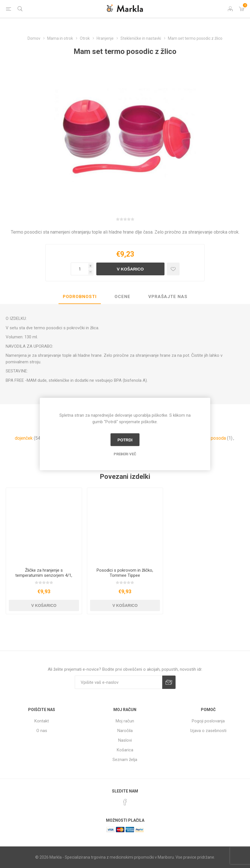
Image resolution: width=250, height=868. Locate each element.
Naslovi (125, 740)
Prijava (169, 682)
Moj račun (125, 721)
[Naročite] (118, 682)
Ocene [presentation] (122, 297)
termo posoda (212, 438)
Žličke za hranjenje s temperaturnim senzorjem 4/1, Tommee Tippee (44, 575)
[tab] (80, 297)
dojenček (24, 438)
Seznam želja (125, 760)
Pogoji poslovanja (208, 721)
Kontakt (42, 721)
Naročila (125, 731)
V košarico (130, 269)
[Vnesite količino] (80, 269)
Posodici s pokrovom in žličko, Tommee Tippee (125, 573)
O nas (42, 731)
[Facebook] (125, 802)
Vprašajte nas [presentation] (168, 297)
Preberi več (125, 454)
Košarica (125, 750)
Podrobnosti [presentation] (80, 297)
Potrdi (125, 440)
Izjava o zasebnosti (208, 731)
